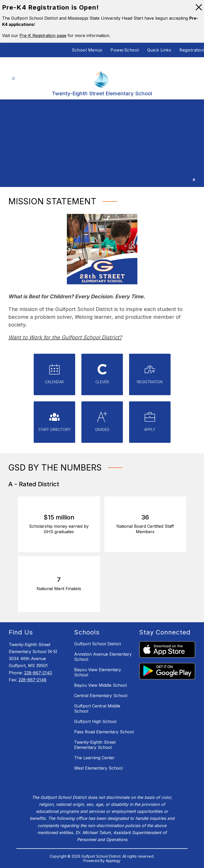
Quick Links (159, 50)
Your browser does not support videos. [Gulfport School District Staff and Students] (102, 143)
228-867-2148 (32, 680)
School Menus (87, 50)
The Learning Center (94, 758)
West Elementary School (98, 768)
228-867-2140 (38, 673)
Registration (192, 50)
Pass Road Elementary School (104, 732)
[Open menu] (13, 79)
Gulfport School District (97, 644)
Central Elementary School (101, 696)
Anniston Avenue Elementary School (103, 657)
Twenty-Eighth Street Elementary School (95, 745)
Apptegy (113, 861)
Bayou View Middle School (100, 685)
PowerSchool (125, 50)
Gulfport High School (95, 721)
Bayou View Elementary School (98, 672)
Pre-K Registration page (43, 35)
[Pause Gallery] (194, 180)
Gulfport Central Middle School (97, 708)
